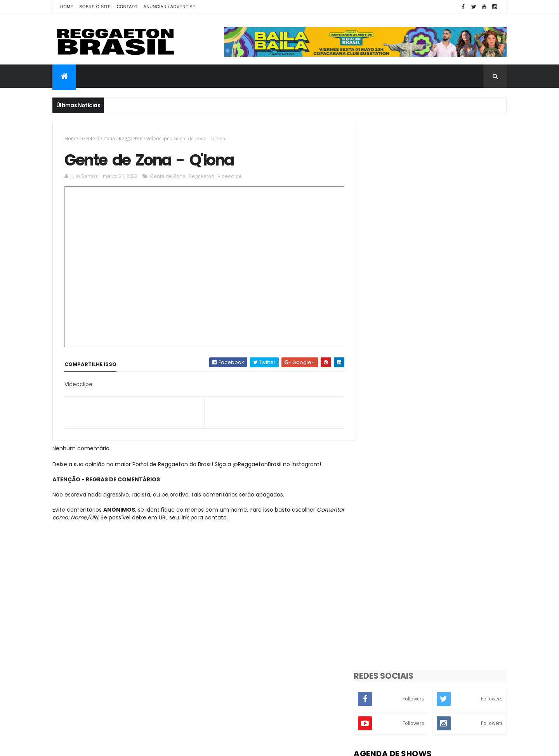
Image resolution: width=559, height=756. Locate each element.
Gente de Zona (98, 138)
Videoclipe (158, 138)
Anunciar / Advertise (169, 7)
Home (67, 7)
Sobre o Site (95, 7)
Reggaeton (131, 138)
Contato (127, 7)
